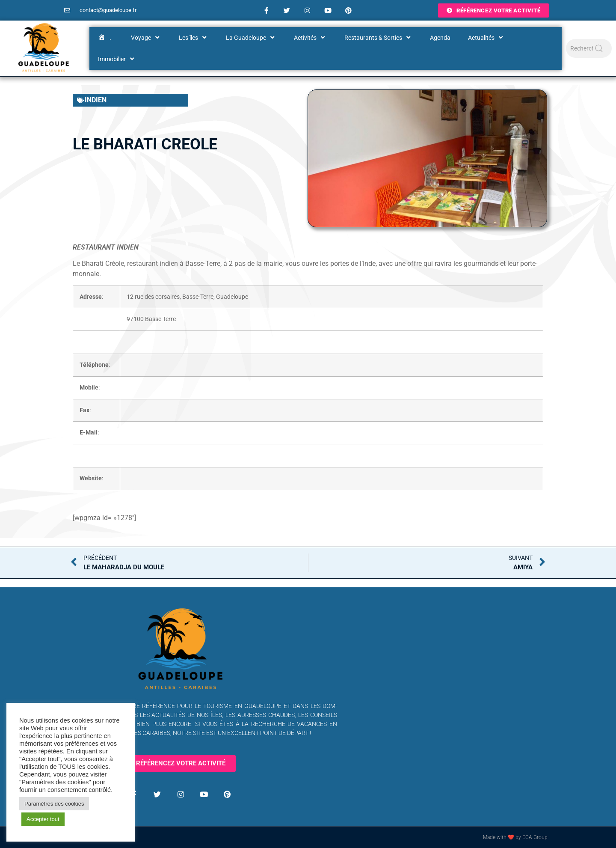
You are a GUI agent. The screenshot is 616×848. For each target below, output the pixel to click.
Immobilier (117, 59)
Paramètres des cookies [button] (54, 804)
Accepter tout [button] (43, 819)
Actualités (486, 38)
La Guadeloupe (251, 38)
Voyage (146, 38)
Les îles (194, 38)
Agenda (440, 38)
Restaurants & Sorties (378, 38)
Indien (96, 100)
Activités (310, 38)
